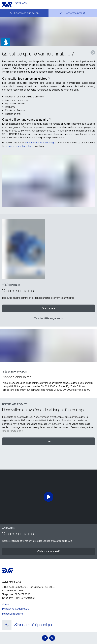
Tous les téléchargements (49, 318)
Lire (49, 441)
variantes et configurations (19, 146)
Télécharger (49, 308)
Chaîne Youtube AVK (49, 551)
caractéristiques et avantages (41, 143)
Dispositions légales (12, 614)
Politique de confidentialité (16, 609)
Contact (6, 604)
